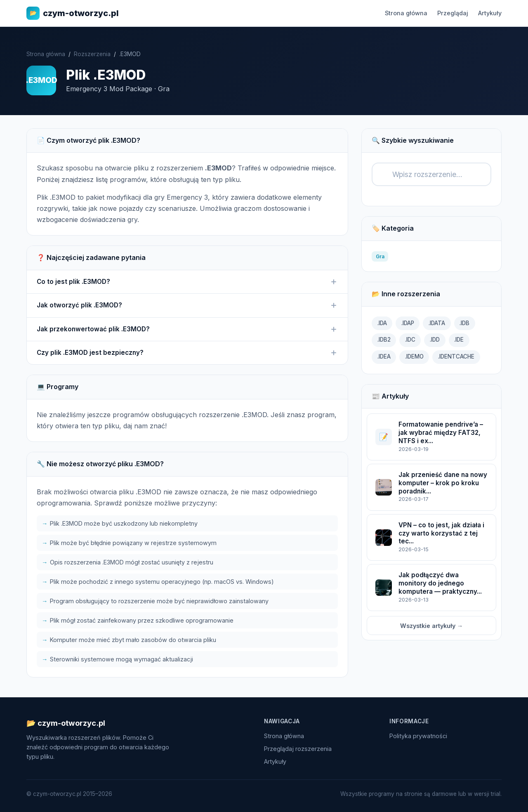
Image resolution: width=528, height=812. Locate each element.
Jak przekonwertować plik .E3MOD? (187, 329)
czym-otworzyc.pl (73, 13)
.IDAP (408, 323)
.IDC (410, 340)
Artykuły (490, 13)
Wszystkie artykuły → (431, 626)
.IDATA (437, 323)
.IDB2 (384, 340)
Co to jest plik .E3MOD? (187, 282)
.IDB (464, 323)
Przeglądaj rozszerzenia (298, 749)
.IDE (459, 340)
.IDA (382, 323)
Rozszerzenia (92, 54)
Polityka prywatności (418, 736)
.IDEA (384, 356)
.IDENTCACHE (456, 356)
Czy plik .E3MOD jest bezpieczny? (187, 353)
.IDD (435, 340)
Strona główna (406, 13)
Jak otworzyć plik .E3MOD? (187, 305)
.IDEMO (414, 356)
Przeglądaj (453, 13)
